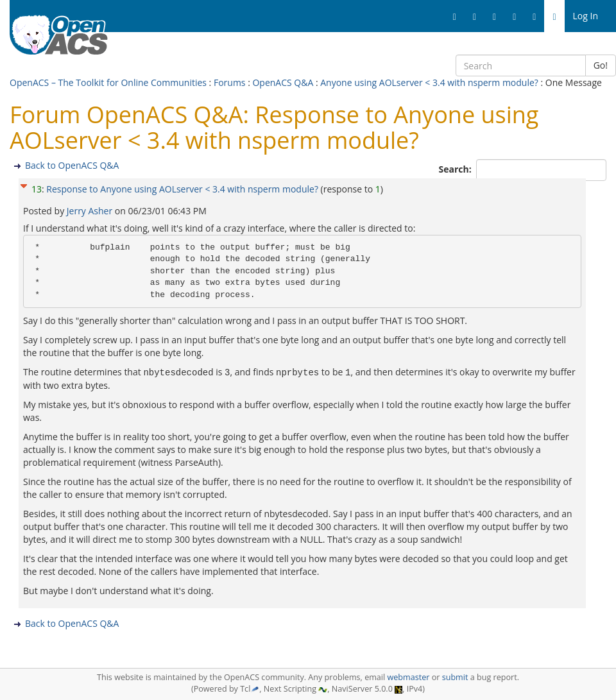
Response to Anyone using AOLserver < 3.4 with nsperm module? (183, 189)
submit (455, 677)
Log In (586, 16)
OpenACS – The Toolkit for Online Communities (108, 82)
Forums (230, 82)
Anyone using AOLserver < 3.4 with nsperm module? (430, 82)
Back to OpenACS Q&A (72, 165)
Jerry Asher (91, 211)
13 (37, 189)
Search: (457, 169)
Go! (601, 65)
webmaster (408, 677)
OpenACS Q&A (283, 82)
